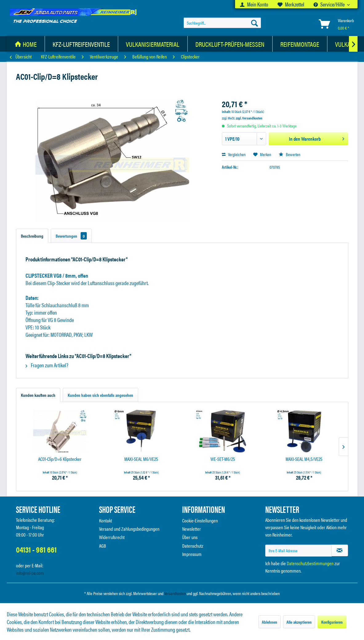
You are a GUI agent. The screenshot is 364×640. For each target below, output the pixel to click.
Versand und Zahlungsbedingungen (129, 529)
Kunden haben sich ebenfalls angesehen (100, 395)
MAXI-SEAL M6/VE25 (141, 459)
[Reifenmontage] (300, 44)
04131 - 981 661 (36, 549)
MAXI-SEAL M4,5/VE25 (304, 459)
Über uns (190, 537)
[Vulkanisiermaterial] (153, 44)
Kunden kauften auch (38, 395)
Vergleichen (234, 154)
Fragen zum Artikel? (47, 365)
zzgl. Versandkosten (249, 118)
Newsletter (192, 529)
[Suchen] (254, 23)
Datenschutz (193, 546)
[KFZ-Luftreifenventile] (81, 44)
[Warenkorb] (335, 24)
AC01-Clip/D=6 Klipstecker (60, 459)
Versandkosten (175, 593)
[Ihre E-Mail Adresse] (298, 551)
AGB (103, 546)
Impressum (192, 554)
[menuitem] (254, 4)
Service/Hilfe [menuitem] (330, 4)
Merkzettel (291, 4)
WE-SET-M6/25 (223, 459)
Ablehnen (270, 622)
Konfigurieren (332, 622)
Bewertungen (71, 236)
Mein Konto (254, 4)
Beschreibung (32, 236)
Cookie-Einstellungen (200, 520)
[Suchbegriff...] (222, 23)
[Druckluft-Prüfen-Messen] (230, 44)
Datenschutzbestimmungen (310, 563)
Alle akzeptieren (299, 622)
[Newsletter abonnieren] (340, 550)
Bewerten (290, 154)
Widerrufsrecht (112, 537)
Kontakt (106, 520)
